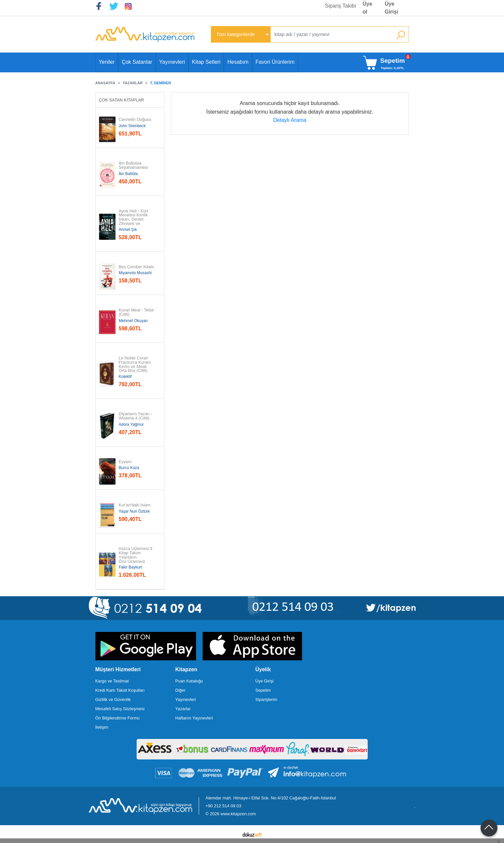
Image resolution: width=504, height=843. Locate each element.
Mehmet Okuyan (133, 321)
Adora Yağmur (131, 424)
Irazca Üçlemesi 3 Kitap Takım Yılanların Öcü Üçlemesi (136, 555)
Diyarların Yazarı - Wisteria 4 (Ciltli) (136, 416)
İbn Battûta (128, 174)
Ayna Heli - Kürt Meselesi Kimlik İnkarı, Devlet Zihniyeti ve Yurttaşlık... (134, 220)
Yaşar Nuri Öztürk (134, 511)
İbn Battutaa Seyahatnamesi (133, 165)
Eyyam (125, 462)
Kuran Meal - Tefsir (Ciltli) (137, 312)
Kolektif (125, 377)
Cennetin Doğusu (135, 120)
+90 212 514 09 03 (223, 806)
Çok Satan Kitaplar (122, 100)
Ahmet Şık (128, 230)
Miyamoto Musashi (135, 273)
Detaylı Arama (290, 120)
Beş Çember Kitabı (136, 267)
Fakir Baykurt (131, 567)
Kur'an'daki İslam (135, 505)
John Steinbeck (132, 126)
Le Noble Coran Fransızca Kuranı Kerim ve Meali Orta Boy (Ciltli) (135, 365)
